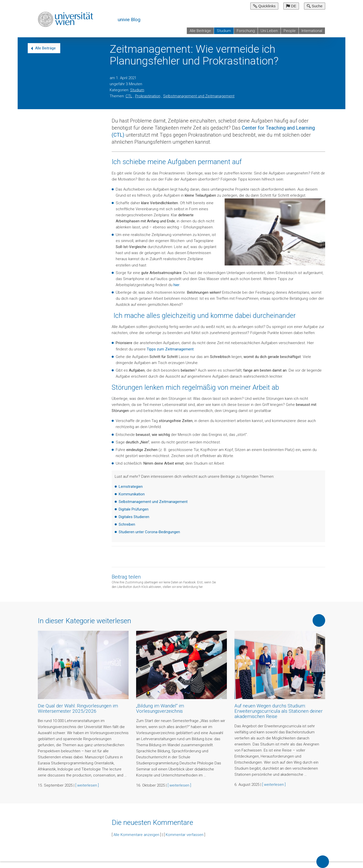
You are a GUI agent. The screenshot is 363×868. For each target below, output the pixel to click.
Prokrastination (148, 96)
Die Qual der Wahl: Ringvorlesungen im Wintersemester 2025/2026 (78, 708)
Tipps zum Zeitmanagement (170, 349)
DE (291, 6)
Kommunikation (132, 494)
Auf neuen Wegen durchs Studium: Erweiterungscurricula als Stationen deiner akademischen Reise (279, 711)
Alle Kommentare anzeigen (136, 835)
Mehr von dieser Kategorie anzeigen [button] (319, 620)
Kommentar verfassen (185, 835)
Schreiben (127, 524)
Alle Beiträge (200, 31)
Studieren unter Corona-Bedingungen (149, 532)
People (290, 31)
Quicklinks (264, 6)
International (312, 31)
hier (176, 285)
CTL (129, 96)
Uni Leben (269, 31)
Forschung (246, 31)
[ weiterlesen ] (87, 785)
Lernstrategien (131, 487)
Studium (224, 31)
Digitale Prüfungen (134, 509)
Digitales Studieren (134, 517)
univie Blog (129, 20)
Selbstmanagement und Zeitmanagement (199, 96)
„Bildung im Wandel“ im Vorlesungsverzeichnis (160, 708)
